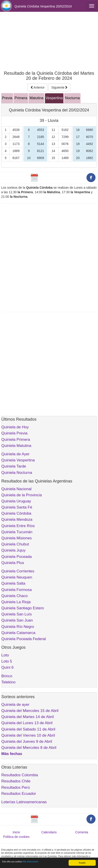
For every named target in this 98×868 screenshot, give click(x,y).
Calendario (49, 832)
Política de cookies (16, 837)
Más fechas (12, 754)
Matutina (36, 98)
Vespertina (54, 98)
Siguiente (60, 87)
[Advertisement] (49, 41)
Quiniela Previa (14, 433)
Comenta (82, 832)
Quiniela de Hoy (15, 427)
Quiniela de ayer (15, 705)
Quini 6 (7, 667)
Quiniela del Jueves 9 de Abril (27, 741)
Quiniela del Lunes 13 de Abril (27, 723)
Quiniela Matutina (16, 446)
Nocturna (72, 98)
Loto (5, 655)
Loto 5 (7, 661)
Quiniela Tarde (14, 466)
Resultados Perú (16, 787)
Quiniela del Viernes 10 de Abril (28, 735)
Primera (21, 98)
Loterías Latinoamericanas (24, 802)
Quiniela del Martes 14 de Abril (28, 717)
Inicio (16, 832)
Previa (7, 98)
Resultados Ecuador (19, 794)
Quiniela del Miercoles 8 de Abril (29, 748)
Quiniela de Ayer (15, 454)
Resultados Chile (16, 781)
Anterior (37, 87)
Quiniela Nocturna (17, 473)
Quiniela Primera (16, 440)
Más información (30, 862)
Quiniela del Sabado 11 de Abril (28, 729)
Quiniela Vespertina (18, 460)
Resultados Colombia (20, 775)
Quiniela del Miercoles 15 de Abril (30, 711)
